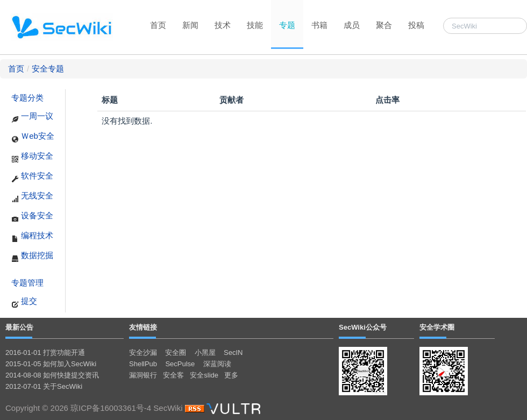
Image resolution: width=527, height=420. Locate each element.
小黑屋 (205, 353)
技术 (223, 25)
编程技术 (32, 237)
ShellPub (143, 364)
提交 (24, 302)
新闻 (190, 25)
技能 (255, 25)
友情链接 (143, 327)
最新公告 (19, 327)
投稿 (416, 25)
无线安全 (32, 197)
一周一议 (32, 117)
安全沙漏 (143, 353)
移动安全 (32, 157)
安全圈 (176, 353)
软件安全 (32, 177)
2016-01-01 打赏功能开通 (45, 353)
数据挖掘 (32, 257)
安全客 (173, 375)
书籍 (319, 25)
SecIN (233, 353)
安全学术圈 (437, 327)
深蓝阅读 (217, 364)
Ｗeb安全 (33, 137)
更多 (231, 375)
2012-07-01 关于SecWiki (44, 386)
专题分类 (27, 98)
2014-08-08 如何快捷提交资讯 (52, 375)
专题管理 (27, 283)
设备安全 (32, 217)
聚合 (384, 25)
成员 (352, 25)
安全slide (204, 375)
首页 (158, 25)
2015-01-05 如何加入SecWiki (51, 364)
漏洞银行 (143, 375)
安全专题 (48, 69)
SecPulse (180, 364)
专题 (287, 25)
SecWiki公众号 (363, 327)
